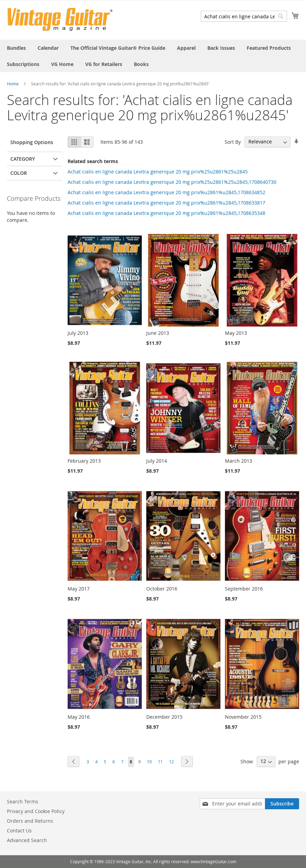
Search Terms (23, 801)
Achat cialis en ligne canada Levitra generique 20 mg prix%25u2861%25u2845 (158, 172)
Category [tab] (23, 159)
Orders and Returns (30, 821)
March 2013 (239, 461)
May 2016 (79, 717)
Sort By (233, 141)
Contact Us (19, 831)
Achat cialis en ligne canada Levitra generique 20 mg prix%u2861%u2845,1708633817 (166, 203)
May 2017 (79, 589)
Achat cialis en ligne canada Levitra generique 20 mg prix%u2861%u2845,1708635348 (166, 213)
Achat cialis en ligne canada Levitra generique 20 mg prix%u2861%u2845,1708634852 (166, 192)
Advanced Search (27, 840)
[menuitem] (16, 48)
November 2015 (243, 717)
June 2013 (158, 333)
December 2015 (164, 717)
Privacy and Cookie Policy (36, 811)
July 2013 (78, 333)
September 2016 (244, 589)
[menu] (153, 56)
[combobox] (244, 16)
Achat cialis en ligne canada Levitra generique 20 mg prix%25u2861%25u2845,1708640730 (172, 182)
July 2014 (157, 461)
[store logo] (60, 20)
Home (13, 84)
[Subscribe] (282, 804)
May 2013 (236, 333)
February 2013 (84, 461)
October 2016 (162, 589)
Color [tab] (19, 173)
